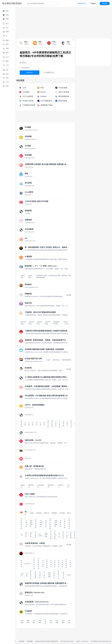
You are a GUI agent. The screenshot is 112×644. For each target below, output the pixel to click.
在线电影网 (30, 277)
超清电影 (43, 564)
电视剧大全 (58, 575)
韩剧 (33, 424)
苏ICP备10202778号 (67, 641)
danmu (69, 575)
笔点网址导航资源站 (12, 3)
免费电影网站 (69, 524)
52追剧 (48, 360)
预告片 (69, 513)
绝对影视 (21, 564)
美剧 (25, 424)
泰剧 (37, 424)
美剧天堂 (71, 424)
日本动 (59, 535)
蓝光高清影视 (31, 323)
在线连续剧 (66, 564)
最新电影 (23, 486)
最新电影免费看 (31, 524)
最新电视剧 (31, 486)
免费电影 (60, 524)
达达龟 (68, 486)
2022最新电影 (46, 535)
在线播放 (63, 622)
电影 (44, 424)
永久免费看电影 (41, 524)
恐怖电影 (35, 535)
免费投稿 (105, 3)
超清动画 (51, 564)
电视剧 (45, 622)
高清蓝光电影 (40, 323)
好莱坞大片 (61, 486)
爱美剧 (63, 424)
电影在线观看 (50, 524)
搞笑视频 (39, 513)
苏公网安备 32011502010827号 (101, 641)
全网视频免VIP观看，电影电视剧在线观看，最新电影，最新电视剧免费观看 (54, 277)
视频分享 (46, 513)
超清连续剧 (47, 564)
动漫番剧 (40, 575)
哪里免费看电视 (66, 360)
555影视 (31, 535)
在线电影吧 (23, 277)
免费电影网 (65, 524)
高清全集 (69, 622)
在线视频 (68, 295)
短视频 (32, 513)
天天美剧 (60, 424)
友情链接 (22, 641)
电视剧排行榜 (51, 486)
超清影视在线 (34, 564)
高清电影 (59, 564)
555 (22, 535)
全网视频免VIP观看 (56, 323)
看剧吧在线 (56, 360)
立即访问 (30, 73)
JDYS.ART (28, 564)
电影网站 (54, 575)
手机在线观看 (41, 486)
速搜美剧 (48, 424)
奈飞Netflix (40, 535)
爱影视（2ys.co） (67, 323)
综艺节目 (51, 622)
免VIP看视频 (48, 323)
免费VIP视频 (55, 535)
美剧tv (67, 424)
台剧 (40, 424)
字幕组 (56, 424)
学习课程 (44, 575)
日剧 (29, 424)
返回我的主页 (82, 3)
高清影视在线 (38, 564)
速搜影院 (21, 424)
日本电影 (67, 535)
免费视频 (54, 513)
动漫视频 (57, 622)
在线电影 (62, 564)
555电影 (26, 535)
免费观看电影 (21, 524)
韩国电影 (63, 535)
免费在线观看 (49, 575)
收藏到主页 (49, 73)
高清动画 (55, 564)
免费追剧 (26, 524)
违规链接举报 (25, 68)
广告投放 (93, 3)
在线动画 (70, 564)
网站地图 (30, 641)
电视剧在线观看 (56, 524)
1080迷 (22, 575)
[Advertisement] (64, 22)
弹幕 (27, 575)
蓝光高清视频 (23, 323)
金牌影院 (22, 622)
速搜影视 (52, 424)
